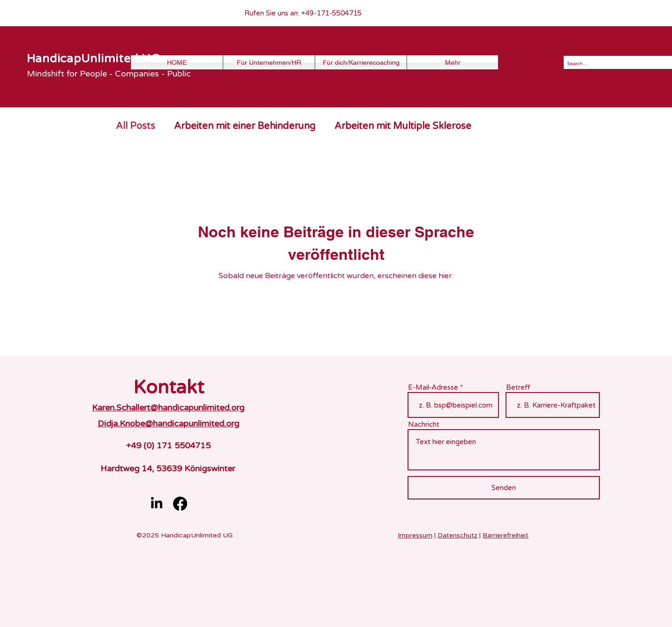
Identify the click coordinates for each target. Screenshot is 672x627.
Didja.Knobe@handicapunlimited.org (168, 423)
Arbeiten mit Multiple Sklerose (403, 126)
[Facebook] (180, 504)
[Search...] (617, 64)
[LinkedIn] (157, 504)
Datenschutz (457, 535)
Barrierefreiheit (506, 535)
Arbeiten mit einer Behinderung (245, 126)
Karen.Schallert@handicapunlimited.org (168, 408)
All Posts (136, 126)
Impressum (415, 535)
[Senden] (504, 488)
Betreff (518, 388)
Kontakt (169, 387)
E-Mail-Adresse (433, 388)
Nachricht (424, 425)
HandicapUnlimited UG (93, 59)
